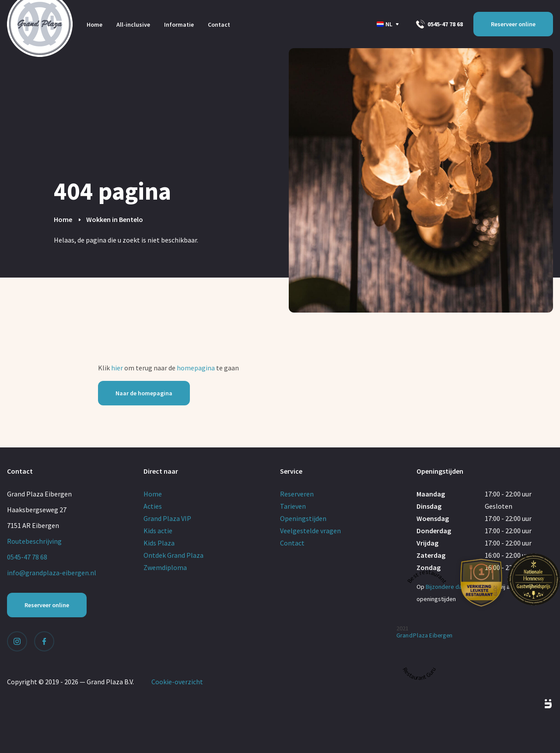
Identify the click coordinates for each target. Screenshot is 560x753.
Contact (219, 25)
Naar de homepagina (144, 393)
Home (94, 25)
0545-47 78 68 (439, 24)
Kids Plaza (159, 543)
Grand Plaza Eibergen (425, 635)
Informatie (179, 25)
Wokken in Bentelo (115, 219)
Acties (153, 506)
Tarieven (293, 506)
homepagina (196, 368)
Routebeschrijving (34, 541)
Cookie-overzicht (177, 682)
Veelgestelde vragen (310, 531)
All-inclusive (133, 25)
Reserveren (297, 494)
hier (117, 368)
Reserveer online (513, 24)
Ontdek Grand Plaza (173, 555)
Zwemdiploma (165, 567)
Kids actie (158, 531)
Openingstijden (303, 518)
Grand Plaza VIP (167, 518)
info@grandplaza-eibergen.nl (52, 573)
